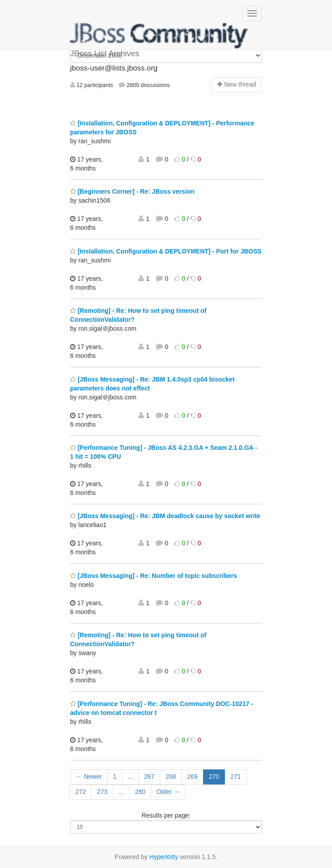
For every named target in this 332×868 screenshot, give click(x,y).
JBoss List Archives (159, 36)
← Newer (89, 777)
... (130, 777)
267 (149, 777)
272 (81, 792)
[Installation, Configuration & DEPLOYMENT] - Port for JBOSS (166, 251)
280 (140, 792)
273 (102, 792)
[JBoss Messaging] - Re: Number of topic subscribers (154, 576)
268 (171, 777)
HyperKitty (164, 857)
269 (193, 777)
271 (235, 777)
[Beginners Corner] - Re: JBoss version (132, 191)
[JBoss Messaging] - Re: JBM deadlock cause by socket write (165, 516)
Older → (168, 792)
